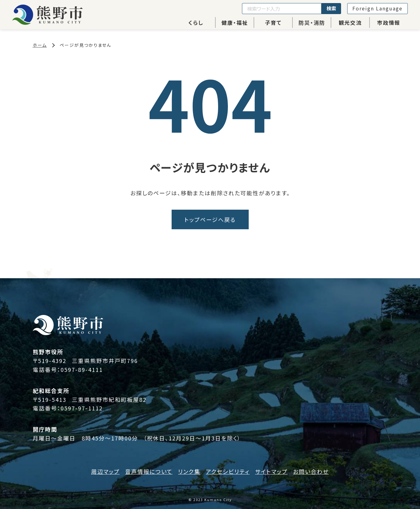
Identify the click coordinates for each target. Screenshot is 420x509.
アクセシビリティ (228, 471)
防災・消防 (312, 22)
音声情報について (149, 471)
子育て (273, 22)
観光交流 (350, 22)
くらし (196, 22)
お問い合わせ (311, 471)
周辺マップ (105, 471)
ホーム (40, 45)
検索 (331, 8)
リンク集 (189, 471)
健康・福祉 (235, 22)
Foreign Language (377, 8)
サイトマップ (271, 471)
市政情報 (389, 22)
